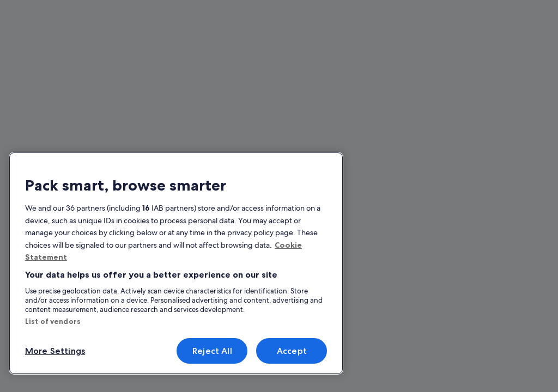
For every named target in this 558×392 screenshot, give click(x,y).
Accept (292, 351)
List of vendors (53, 321)
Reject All (212, 351)
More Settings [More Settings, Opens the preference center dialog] (55, 351)
